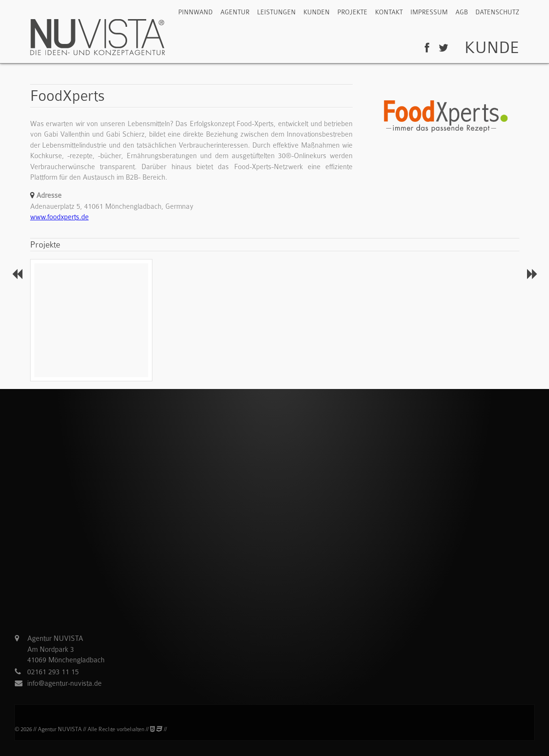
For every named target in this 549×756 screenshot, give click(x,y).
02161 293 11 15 (53, 672)
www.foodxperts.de (59, 217)
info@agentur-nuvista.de (65, 683)
